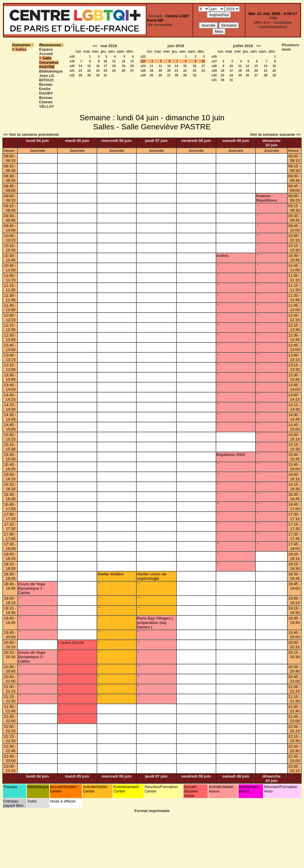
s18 (72, 56)
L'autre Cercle (71, 643)
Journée (37, 151)
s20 (72, 66)
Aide (273, 18)
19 (123, 66)
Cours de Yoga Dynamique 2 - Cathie (32, 657)
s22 (72, 75)
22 (89, 71)
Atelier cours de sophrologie (152, 576)
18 (114, 66)
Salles (21, 49)
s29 (214, 71)
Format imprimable (152, 811)
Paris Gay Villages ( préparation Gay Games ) (155, 623)
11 (114, 61)
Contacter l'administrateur (275, 25)
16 (98, 66)
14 (80, 66)
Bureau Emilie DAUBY (46, 89)
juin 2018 (176, 46)
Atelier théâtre (111, 574)
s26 (143, 75)
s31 (214, 80)
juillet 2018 (243, 46)
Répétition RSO (231, 455)
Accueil (155, 16)
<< (95, 46)
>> (259, 46)
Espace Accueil (46, 52)
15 (89, 66)
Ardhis (223, 256)
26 (123, 71)
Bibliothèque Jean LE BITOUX (51, 76)
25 (114, 71)
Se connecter (160, 25)
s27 (214, 61)
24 (105, 71)
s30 (214, 75)
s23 (143, 61)
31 (105, 75)
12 (123, 61)
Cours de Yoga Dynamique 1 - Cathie (32, 588)
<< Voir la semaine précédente (31, 134)
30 (98, 75)
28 (80, 75)
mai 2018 (109, 46)
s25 (143, 71)
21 (80, 71)
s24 (143, 66)
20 (132, 66)
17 (105, 66)
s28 (214, 66)
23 (98, 71)
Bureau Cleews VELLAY (47, 102)
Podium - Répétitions (267, 198)
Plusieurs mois (291, 47)
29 (89, 75)
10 (105, 61)
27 (132, 71)
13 (132, 61)
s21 (72, 71)
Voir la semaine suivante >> (275, 134)
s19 (72, 61)
